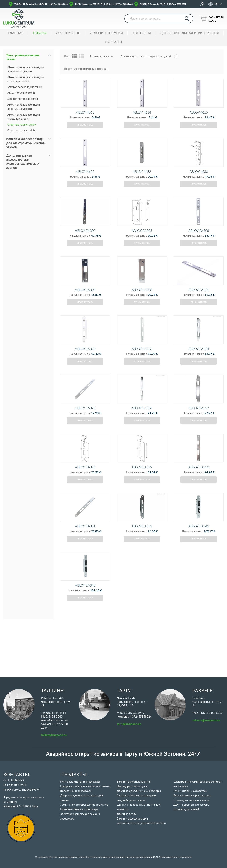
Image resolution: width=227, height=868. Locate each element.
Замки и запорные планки (133, 782)
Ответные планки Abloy (22, 125)
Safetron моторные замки (23, 99)
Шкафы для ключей (186, 809)
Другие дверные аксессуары (192, 805)
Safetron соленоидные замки (25, 87)
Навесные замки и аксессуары (79, 809)
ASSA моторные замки (21, 93)
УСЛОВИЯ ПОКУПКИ (106, 33)
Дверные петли (127, 814)
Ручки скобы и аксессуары (191, 791)
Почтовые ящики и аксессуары (80, 782)
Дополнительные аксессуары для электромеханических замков (23, 162)
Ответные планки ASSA (22, 131)
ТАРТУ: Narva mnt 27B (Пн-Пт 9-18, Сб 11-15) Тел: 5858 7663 (104, 4)
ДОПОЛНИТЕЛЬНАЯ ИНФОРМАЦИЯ (190, 33)
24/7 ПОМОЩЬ (68, 33)
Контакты (142, 33)
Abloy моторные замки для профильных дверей (24, 107)
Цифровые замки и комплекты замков (85, 786)
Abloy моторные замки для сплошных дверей (24, 117)
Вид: (67, 57)
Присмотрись (85, 131)
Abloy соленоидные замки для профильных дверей (26, 69)
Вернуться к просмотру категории (86, 69)
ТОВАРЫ (40, 33)
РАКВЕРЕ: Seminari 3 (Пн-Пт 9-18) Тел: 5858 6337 (163, 4)
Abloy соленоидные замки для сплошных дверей (26, 79)
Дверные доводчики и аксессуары (139, 791)
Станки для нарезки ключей (192, 800)
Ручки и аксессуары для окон (192, 796)
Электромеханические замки (23, 57)
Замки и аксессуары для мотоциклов (84, 805)
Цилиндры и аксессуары (133, 786)
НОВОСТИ (114, 42)
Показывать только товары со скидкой (146, 57)
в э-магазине (185, 857)
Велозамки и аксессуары (76, 791)
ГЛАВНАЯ (16, 33)
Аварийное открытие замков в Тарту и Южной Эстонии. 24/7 (123, 754)
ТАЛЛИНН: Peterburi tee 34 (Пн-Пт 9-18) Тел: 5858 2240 (41, 4)
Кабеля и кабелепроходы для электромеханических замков (26, 143)
